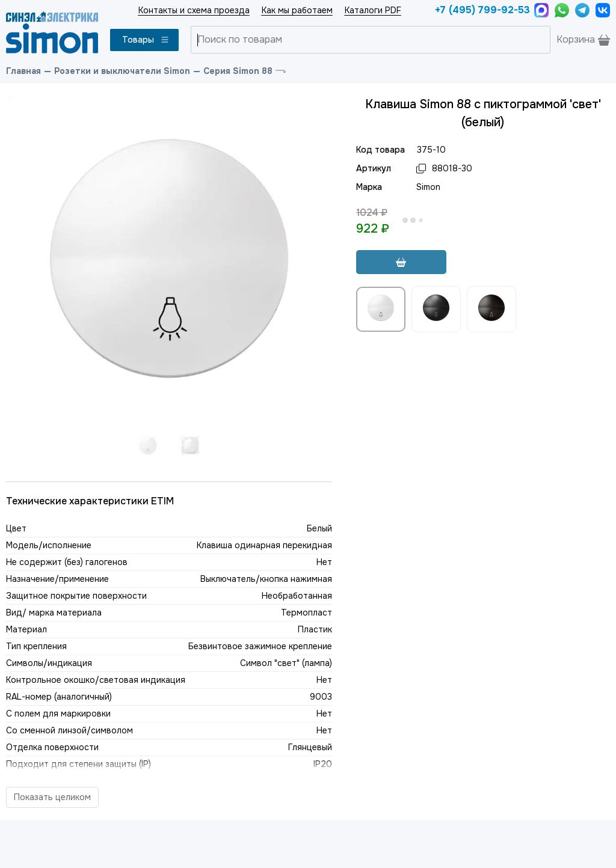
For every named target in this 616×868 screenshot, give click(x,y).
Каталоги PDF (373, 10)
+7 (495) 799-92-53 (482, 10)
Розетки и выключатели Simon (122, 71)
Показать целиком (52, 797)
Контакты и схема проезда (194, 10)
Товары (146, 40)
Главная (23, 71)
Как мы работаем (297, 10)
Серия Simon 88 (238, 71)
